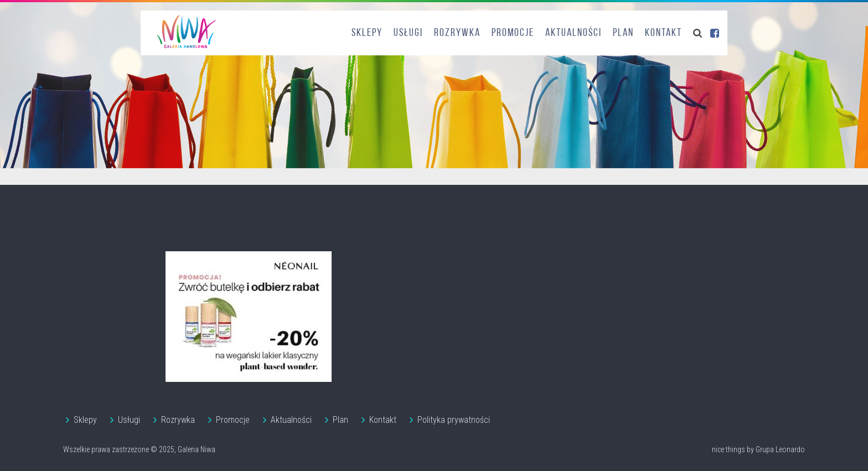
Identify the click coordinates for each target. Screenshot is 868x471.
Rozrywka (457, 33)
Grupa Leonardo (780, 449)
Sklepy (367, 33)
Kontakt (663, 33)
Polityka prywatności (454, 420)
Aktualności (573, 33)
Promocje (513, 33)
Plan (623, 33)
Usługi (408, 33)
